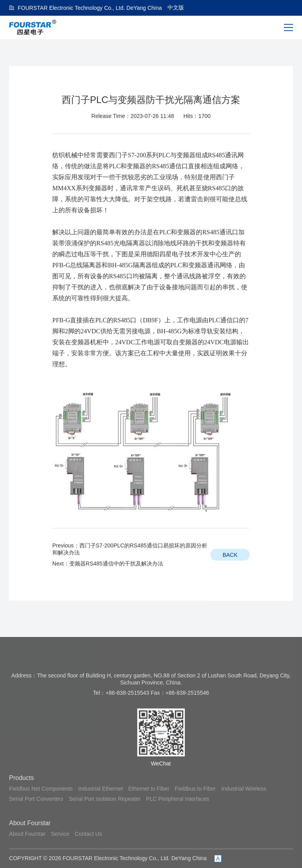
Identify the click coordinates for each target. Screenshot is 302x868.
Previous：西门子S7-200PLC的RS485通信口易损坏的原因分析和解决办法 (130, 567)
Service (60, 834)
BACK (230, 573)
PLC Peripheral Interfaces (177, 799)
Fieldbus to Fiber (195, 789)
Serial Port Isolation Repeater (105, 799)
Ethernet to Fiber (149, 789)
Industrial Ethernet (101, 789)
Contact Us (88, 834)
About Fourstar (30, 823)
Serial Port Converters (36, 799)
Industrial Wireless (244, 789)
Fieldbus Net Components (41, 789)
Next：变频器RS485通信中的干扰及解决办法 (108, 581)
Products (21, 778)
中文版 (176, 7)
